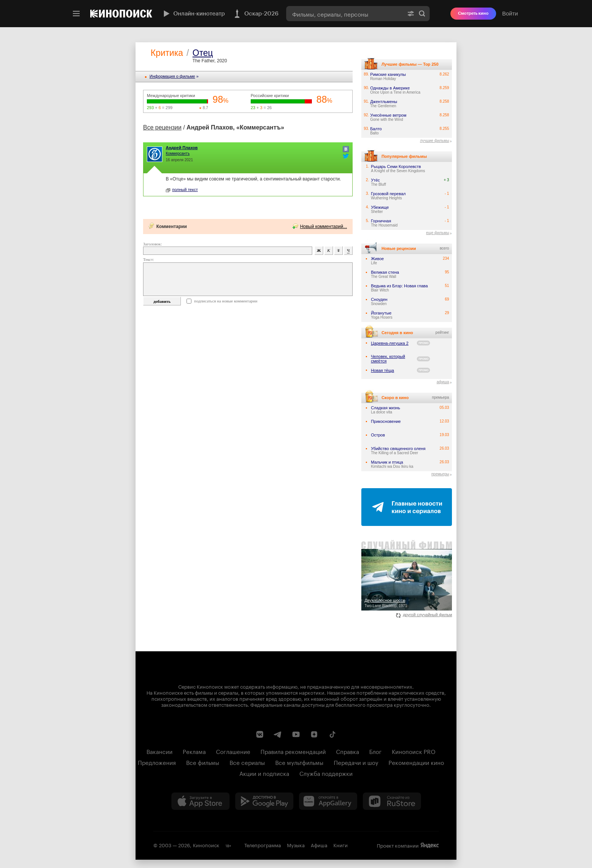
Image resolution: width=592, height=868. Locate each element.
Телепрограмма (263, 845)
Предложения (157, 762)
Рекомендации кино (416, 762)
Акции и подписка (264, 773)
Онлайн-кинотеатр (193, 14)
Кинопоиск (206, 845)
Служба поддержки (326, 773)
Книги (341, 845)
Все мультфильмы (299, 762)
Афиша (319, 845)
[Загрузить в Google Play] (264, 801)
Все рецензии (162, 127)
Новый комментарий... (324, 227)
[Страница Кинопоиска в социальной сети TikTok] (332, 734)
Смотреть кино (473, 13)
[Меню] (76, 14)
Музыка (296, 845)
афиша (443, 382)
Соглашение (233, 751)
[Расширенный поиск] (411, 14)
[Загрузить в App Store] (200, 801)
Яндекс (430, 845)
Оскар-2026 (256, 14)
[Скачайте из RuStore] (392, 801)
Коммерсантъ (178, 153)
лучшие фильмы (434, 141)
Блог (375, 751)
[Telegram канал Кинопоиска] (278, 734)
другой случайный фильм (424, 615)
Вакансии (160, 751)
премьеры (440, 474)
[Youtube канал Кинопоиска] (296, 734)
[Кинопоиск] (121, 14)
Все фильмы (203, 762)
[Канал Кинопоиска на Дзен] (314, 734)
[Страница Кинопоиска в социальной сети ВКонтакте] (260, 734)
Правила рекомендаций (293, 751)
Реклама (194, 751)
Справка (348, 751)
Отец (203, 53)
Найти (422, 14)
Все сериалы (247, 762)
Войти (510, 13)
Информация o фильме (172, 76)
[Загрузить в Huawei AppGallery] (328, 801)
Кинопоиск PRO (414, 751)
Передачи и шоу (356, 762)
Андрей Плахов (182, 148)
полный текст (182, 190)
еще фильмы (437, 233)
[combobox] (345, 14)
